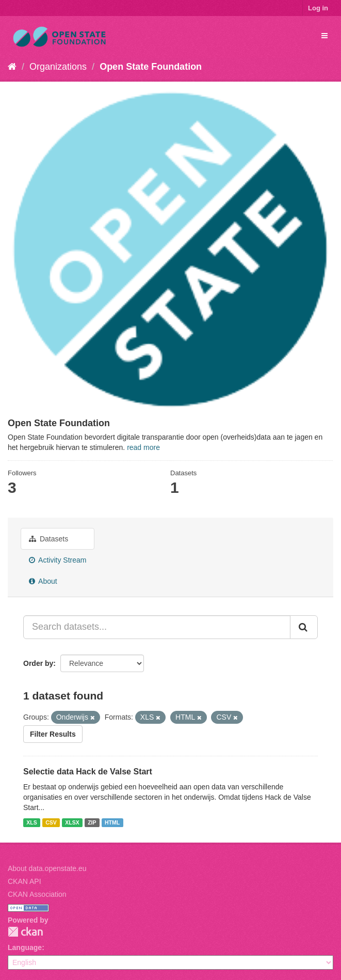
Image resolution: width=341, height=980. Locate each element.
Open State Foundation (151, 67)
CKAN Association (37, 894)
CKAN (25, 932)
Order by (38, 663)
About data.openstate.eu (47, 868)
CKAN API (25, 881)
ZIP (92, 822)
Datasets (48, 539)
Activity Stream (58, 560)
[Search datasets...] (157, 627)
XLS (31, 822)
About (43, 581)
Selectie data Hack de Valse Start (88, 772)
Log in (318, 8)
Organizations (58, 67)
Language (25, 947)
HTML (112, 822)
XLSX (72, 822)
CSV (51, 822)
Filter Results (53, 734)
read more (143, 447)
